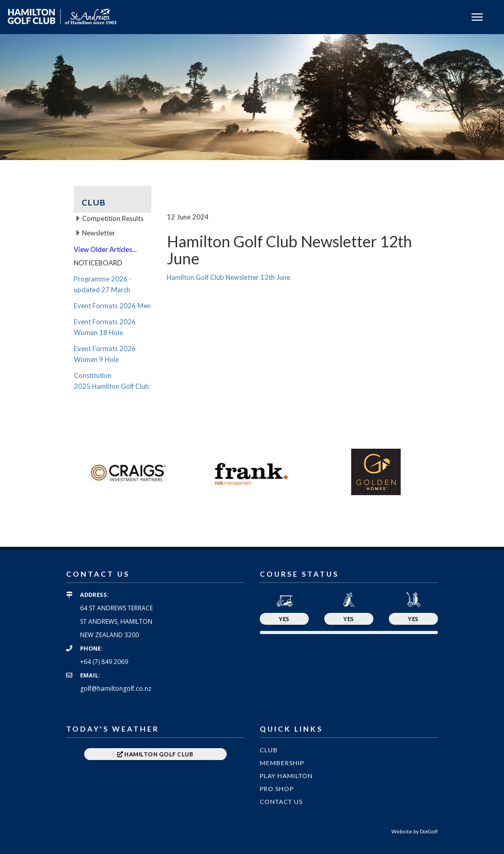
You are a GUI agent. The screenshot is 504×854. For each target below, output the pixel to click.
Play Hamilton (286, 776)
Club (269, 750)
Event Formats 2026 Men (112, 306)
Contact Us (281, 802)
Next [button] (446, 472)
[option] (252, 97)
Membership (282, 763)
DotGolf (429, 831)
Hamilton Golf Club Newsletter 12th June (229, 277)
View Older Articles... (105, 249)
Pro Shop (277, 789)
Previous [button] (58, 472)
